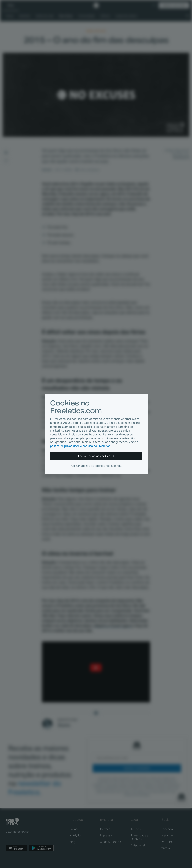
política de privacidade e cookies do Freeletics (80, 446)
